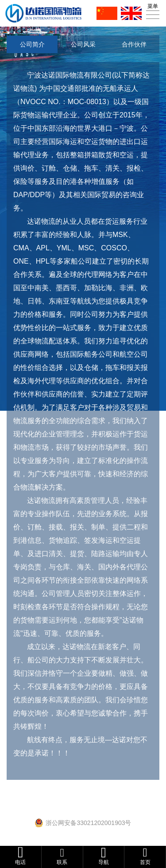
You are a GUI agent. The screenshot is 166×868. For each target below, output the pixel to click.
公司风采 (83, 44)
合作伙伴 (134, 44)
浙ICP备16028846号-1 (87, 813)
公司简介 (32, 44)
